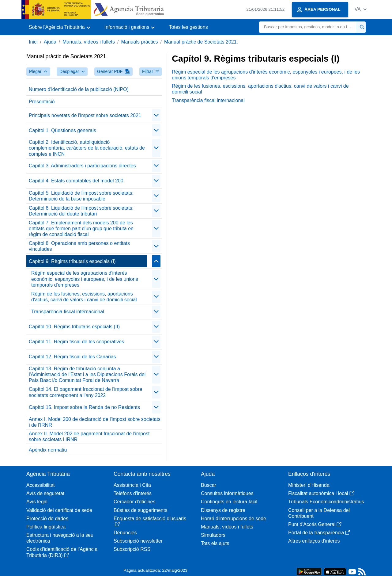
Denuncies (125, 533)
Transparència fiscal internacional (68, 312)
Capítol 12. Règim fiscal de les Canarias (72, 357)
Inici (33, 42)
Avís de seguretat (45, 493)
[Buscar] (308, 27)
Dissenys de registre (223, 510)
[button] (361, 9)
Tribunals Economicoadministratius (326, 502)
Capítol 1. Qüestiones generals (62, 130)
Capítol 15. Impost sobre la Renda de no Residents (84, 407)
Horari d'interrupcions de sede (234, 519)
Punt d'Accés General (315, 524)
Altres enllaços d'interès (314, 541)
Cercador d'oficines (134, 502)
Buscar (209, 485)
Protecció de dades (47, 519)
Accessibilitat (40, 485)
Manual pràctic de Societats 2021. (201, 42)
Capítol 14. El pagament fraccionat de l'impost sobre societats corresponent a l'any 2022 (85, 392)
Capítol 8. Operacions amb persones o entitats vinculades (79, 246)
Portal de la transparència (319, 533)
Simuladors (213, 535)
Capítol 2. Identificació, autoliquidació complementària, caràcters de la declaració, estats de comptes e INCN (87, 148)
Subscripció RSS (132, 549)
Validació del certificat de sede (59, 510)
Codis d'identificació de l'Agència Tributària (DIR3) (62, 552)
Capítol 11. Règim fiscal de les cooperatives (76, 342)
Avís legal (37, 502)
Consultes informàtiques (227, 493)
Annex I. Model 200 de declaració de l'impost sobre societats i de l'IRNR (95, 422)
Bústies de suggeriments (140, 510)
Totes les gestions (188, 27)
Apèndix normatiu (48, 450)
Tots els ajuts (215, 543)
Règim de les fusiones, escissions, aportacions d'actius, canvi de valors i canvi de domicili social (84, 297)
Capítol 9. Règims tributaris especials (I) (72, 261)
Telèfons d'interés (133, 493)
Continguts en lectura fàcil (229, 502)
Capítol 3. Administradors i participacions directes (82, 166)
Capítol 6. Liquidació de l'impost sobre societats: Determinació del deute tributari (81, 211)
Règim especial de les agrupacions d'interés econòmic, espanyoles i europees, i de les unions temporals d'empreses (85, 279)
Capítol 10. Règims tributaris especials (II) (74, 327)
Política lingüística (46, 527)
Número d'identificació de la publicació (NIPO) (79, 89)
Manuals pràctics (139, 42)
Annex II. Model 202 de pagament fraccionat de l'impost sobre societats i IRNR (89, 437)
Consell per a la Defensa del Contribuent (319, 513)
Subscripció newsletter (138, 541)
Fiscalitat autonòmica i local (321, 493)
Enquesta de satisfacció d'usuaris (150, 521)
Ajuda (50, 42)
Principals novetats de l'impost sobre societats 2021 (85, 115)
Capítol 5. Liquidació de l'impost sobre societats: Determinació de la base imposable (81, 196)
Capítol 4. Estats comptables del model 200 (76, 181)
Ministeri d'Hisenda (309, 485)
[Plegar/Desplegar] (156, 115)
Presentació (42, 102)
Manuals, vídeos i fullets (89, 42)
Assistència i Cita (132, 485)
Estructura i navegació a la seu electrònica (60, 538)
